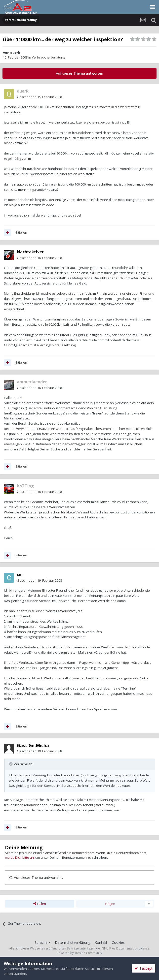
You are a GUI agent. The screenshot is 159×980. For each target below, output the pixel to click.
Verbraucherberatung (48, 57)
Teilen (40, 904)
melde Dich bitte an (19, 857)
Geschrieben (39, 97)
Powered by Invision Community (79, 953)
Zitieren (21, 232)
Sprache (42, 942)
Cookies (118, 942)
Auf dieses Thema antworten (79, 73)
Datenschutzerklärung (73, 942)
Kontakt (101, 942)
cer (20, 574)
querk (15, 53)
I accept (143, 968)
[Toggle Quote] (11, 764)
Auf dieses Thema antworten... (36, 877)
